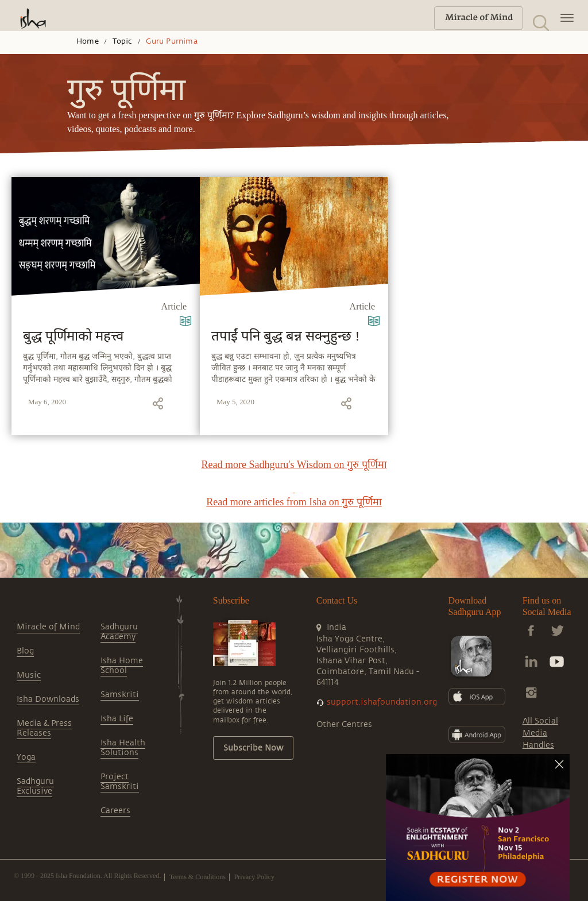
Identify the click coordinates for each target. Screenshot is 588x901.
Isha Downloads (48, 699)
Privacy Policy (254, 877)
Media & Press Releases (44, 728)
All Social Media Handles (540, 733)
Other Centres (344, 724)
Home (88, 41)
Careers (115, 811)
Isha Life (117, 719)
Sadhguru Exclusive (35, 786)
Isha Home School (122, 666)
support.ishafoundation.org (382, 702)
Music (29, 675)
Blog (25, 651)
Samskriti (120, 695)
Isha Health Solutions (123, 748)
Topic (123, 41)
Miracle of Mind (48, 627)
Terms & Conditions (198, 877)
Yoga (26, 757)
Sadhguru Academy (119, 632)
